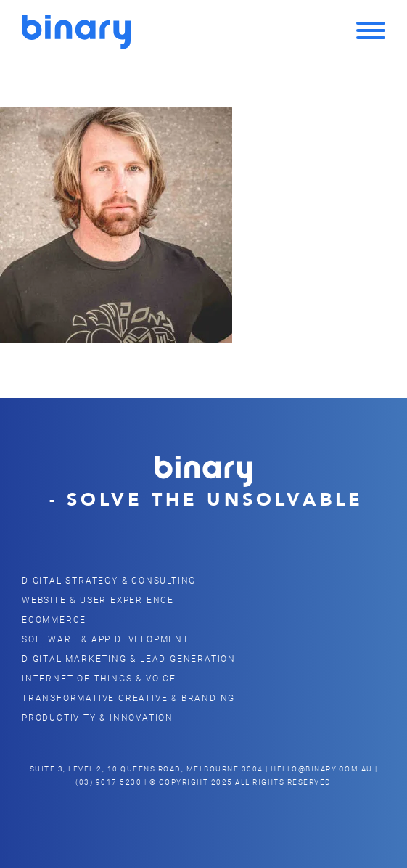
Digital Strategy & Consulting (109, 580)
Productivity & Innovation (98, 717)
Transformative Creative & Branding (128, 697)
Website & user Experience (98, 599)
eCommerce (54, 619)
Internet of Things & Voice (99, 678)
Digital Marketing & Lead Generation (129, 658)
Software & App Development (106, 639)
